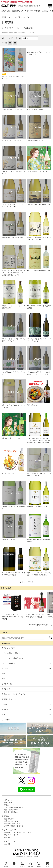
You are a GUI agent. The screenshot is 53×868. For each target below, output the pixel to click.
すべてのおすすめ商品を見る (41, 625)
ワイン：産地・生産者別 (11, 653)
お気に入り (31, 864)
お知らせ (6, 864)
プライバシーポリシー (12, 835)
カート (47, 864)
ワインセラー (7, 689)
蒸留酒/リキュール (9, 699)
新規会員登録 (9, 819)
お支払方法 (8, 803)
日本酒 (4, 704)
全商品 (4, 17)
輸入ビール (6, 709)
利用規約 (7, 837)
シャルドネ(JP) (7, 28)
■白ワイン (26, 17)
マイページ (22, 864)
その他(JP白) (28, 28)
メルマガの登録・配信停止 (14, 826)
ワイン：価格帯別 (8, 663)
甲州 (18, 28)
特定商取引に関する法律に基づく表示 (18, 833)
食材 (3, 715)
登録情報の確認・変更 (12, 823)
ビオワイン (6, 668)
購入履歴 (39, 864)
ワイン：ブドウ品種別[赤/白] (12, 658)
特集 (3, 674)
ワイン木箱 (6, 720)
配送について (9, 805)
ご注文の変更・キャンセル (14, 807)
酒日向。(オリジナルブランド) (13, 694)
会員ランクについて (11, 821)
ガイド (14, 864)
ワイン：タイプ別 (14, 17)
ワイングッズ (7, 684)
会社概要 (7, 844)
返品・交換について (11, 810)
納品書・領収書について (13, 812)
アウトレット (7, 679)
